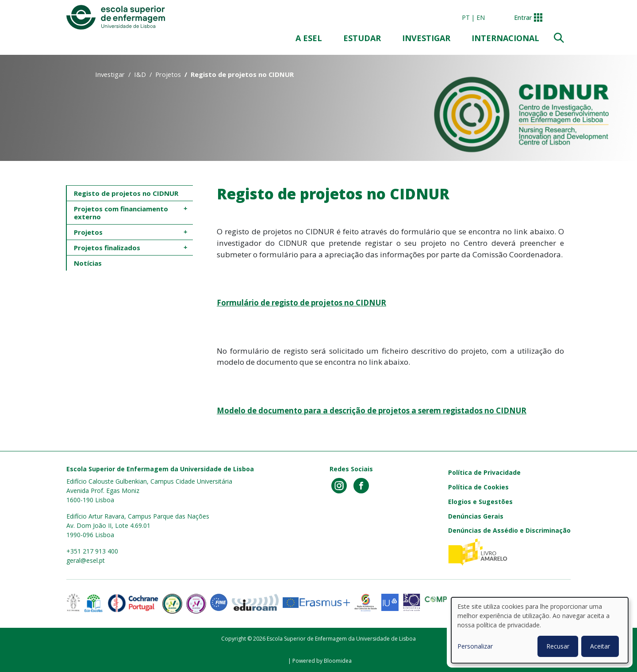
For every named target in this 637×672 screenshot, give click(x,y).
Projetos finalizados (107, 248)
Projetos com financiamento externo (122, 213)
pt (466, 17)
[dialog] (540, 630)
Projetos (168, 74)
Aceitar (600, 646)
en (481, 17)
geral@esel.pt (86, 560)
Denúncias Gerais (476, 516)
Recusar (558, 646)
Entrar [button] (523, 17)
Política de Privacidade (484, 472)
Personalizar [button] (475, 646)
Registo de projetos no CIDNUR (126, 193)
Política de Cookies (478, 487)
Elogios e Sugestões (480, 502)
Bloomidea (338, 661)
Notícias (88, 263)
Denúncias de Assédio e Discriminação (509, 530)
